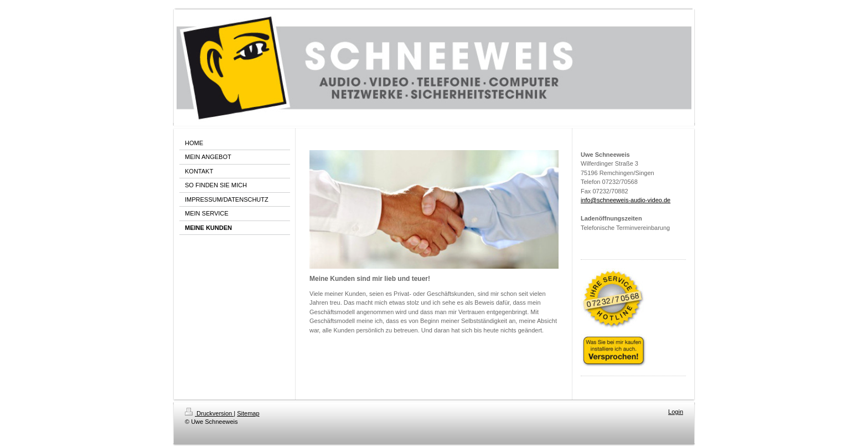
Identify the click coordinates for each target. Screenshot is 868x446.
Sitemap (248, 413)
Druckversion (209, 413)
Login (676, 412)
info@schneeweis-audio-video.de (626, 200)
